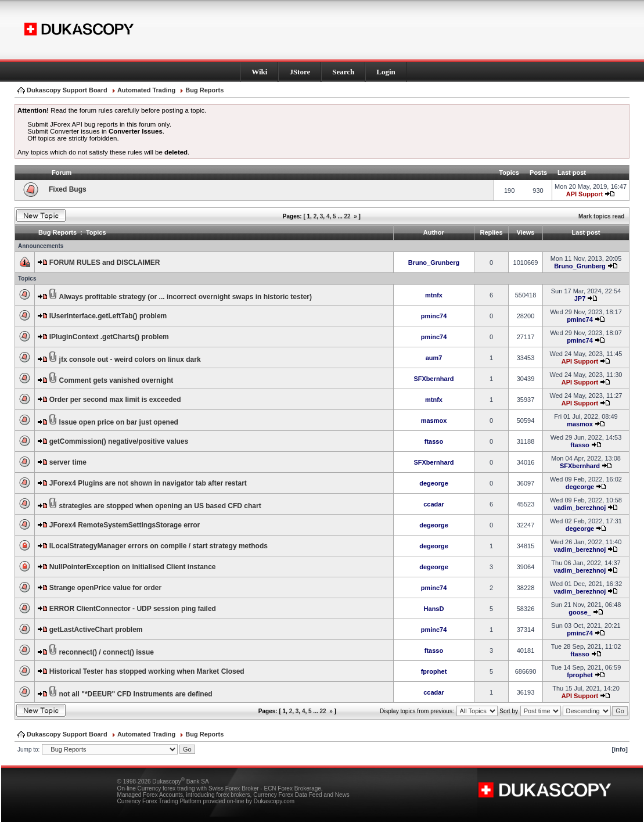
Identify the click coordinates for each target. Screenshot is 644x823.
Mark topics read (601, 216)
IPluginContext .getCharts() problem (109, 337)
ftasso (434, 441)
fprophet (434, 671)
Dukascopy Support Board (67, 90)
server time (68, 462)
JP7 (580, 299)
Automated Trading (146, 90)
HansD (434, 609)
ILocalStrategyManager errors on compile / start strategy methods (159, 546)
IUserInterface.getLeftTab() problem (108, 316)
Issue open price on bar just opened (119, 422)
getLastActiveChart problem (96, 630)
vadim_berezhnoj (580, 508)
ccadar (433, 504)
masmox (434, 421)
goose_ (580, 612)
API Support (585, 194)
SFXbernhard (433, 379)
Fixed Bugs (68, 189)
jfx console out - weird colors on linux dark (130, 360)
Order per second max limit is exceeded (115, 400)
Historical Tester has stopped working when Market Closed (147, 671)
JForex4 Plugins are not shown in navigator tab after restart (148, 483)
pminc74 (434, 316)
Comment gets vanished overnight (116, 380)
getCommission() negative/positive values (119, 441)
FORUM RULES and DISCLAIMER (105, 263)
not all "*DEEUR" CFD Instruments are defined (136, 694)
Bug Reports (204, 90)
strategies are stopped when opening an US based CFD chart (160, 506)
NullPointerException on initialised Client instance (133, 567)
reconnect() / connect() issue (107, 652)
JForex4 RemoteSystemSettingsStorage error (125, 525)
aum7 (434, 358)
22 (348, 216)
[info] (620, 749)
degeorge (434, 483)
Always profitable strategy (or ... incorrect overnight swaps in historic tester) (186, 297)
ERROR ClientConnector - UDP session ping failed (133, 609)
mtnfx (434, 295)
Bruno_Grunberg (434, 263)
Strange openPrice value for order (105, 588)
